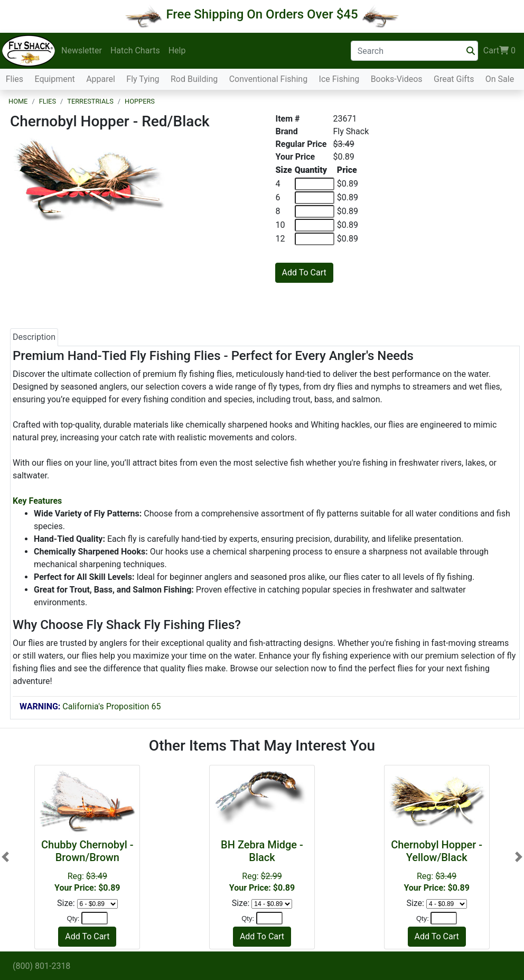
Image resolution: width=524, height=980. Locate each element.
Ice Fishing (339, 79)
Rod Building (194, 79)
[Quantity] (95, 918)
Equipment (54, 79)
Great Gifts (454, 79)
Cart (499, 51)
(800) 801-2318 (41, 966)
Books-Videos (397, 79)
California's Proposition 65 (90, 706)
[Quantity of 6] (315, 198)
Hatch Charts (135, 50)
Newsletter (82, 50)
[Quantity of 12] (315, 239)
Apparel (101, 79)
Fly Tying (143, 79)
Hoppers (140, 101)
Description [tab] (34, 337)
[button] (5, 857)
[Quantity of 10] (315, 225)
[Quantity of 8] (315, 211)
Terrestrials (90, 101)
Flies (15, 79)
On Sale (500, 79)
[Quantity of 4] (315, 184)
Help (177, 50)
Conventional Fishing (269, 79)
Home (18, 101)
